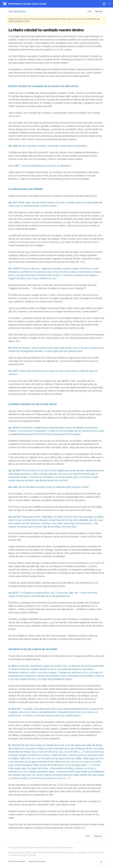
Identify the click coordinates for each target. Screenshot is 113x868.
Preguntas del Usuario (37, 861)
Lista (90, 11)
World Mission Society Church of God (27, 4)
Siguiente (99, 11)
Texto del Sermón (17, 11)
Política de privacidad (17, 861)
